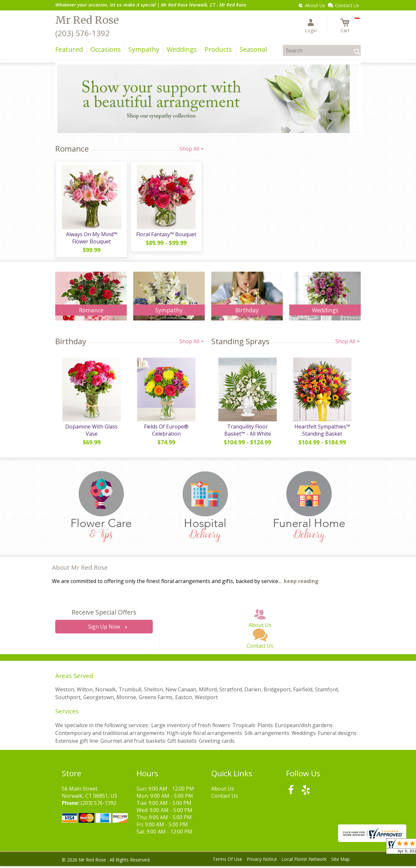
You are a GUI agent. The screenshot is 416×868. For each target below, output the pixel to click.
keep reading (301, 583)
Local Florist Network (304, 861)
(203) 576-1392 (83, 33)
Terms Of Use (227, 861)
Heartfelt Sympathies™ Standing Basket (322, 432)
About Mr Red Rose (80, 570)
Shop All (192, 149)
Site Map (340, 861)
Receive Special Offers (104, 614)
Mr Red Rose (87, 20)
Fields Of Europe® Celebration (166, 432)
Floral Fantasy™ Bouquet (166, 235)
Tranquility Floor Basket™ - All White (247, 432)
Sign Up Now (104, 629)
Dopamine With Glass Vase (91, 432)
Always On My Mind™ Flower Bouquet (91, 239)
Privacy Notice (262, 861)
